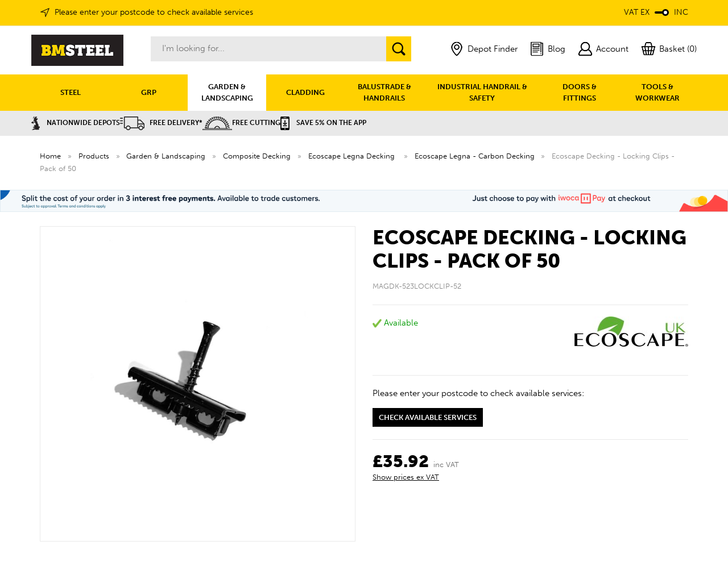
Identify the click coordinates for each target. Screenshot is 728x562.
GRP (149, 92)
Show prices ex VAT (406, 477)
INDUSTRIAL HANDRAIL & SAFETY (482, 92)
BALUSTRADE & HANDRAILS (384, 92)
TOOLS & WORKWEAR (657, 92)
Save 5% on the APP (323, 123)
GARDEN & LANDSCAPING (227, 92)
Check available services (428, 417)
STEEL (71, 92)
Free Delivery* (161, 123)
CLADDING (305, 92)
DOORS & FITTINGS (580, 92)
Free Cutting (241, 123)
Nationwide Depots (76, 123)
